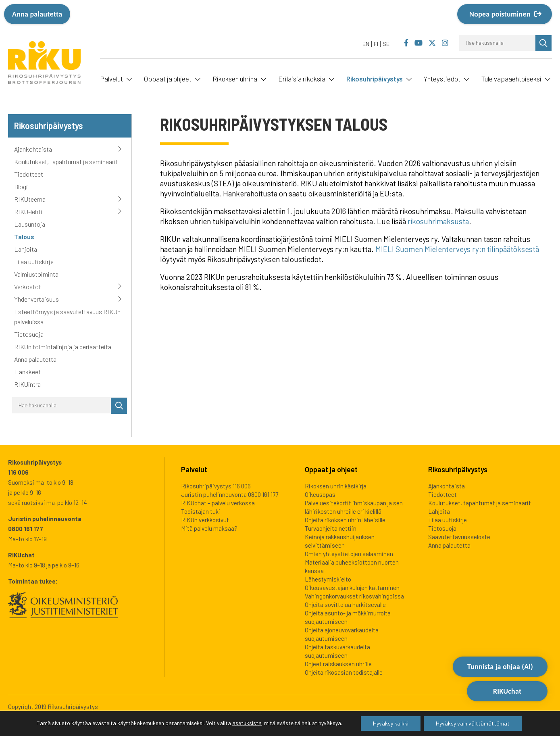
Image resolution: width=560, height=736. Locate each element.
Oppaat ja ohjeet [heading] (331, 469)
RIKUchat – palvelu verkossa (218, 503)
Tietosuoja (29, 334)
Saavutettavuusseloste (459, 537)
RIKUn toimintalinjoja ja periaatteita (63, 347)
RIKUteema (30, 199)
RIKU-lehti (28, 212)
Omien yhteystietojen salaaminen (349, 554)
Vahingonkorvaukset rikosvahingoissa (354, 596)
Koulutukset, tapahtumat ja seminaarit (66, 162)
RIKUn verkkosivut (205, 520)
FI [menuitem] (376, 44)
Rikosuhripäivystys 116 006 (216, 486)
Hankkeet (27, 372)
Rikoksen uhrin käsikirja (336, 486)
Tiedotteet (29, 174)
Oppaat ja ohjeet (168, 79)
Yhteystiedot (442, 79)
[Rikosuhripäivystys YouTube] (419, 43)
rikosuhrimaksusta (438, 221)
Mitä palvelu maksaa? (209, 528)
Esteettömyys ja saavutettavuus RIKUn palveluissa (67, 317)
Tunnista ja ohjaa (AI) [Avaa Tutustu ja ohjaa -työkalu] (500, 692)
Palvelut (111, 79)
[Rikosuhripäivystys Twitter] (432, 43)
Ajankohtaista (33, 149)
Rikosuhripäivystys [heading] (458, 469)
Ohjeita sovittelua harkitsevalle (345, 605)
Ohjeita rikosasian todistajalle (344, 672)
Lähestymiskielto (328, 579)
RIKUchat (507, 718)
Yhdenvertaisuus (36, 299)
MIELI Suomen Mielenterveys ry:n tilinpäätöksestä (457, 249)
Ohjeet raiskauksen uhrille (338, 664)
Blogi (21, 187)
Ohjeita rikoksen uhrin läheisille (345, 520)
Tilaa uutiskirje (34, 262)
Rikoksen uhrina (235, 79)
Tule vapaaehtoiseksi (511, 79)
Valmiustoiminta (36, 274)
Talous (24, 237)
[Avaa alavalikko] (128, 78)
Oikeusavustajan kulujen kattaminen (352, 588)
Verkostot (28, 287)
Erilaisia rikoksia (302, 79)
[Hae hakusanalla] (498, 43)
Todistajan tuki (201, 511)
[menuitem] (366, 44)
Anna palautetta (37, 14)
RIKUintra (27, 384)
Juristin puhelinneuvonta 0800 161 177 (230, 494)
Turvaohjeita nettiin (331, 528)
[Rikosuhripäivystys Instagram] (445, 43)
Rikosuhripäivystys (375, 79)
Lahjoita (26, 249)
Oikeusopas (320, 494)
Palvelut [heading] (194, 469)
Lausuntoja (30, 224)
